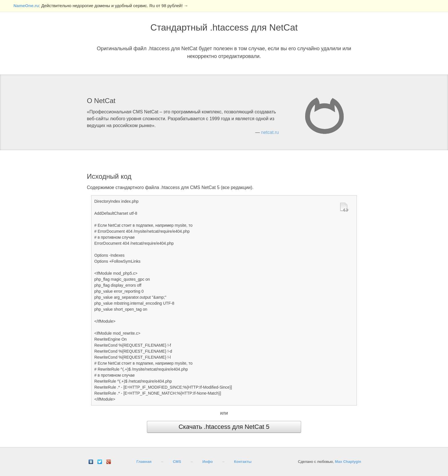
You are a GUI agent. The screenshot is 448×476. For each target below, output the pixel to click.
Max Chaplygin (348, 462)
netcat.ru (270, 132)
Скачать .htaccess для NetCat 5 (224, 427)
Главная (144, 462)
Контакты (243, 462)
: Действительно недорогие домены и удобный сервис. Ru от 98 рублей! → (101, 6)
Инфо (207, 462)
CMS (177, 462)
